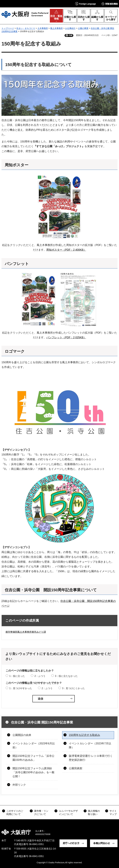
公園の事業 (83, 28)
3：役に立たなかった (66, 676)
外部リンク (19, 785)
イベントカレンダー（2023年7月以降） (90, 745)
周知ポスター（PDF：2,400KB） (66, 250)
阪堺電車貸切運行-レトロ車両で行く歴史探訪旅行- (91, 758)
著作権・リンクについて (41, 813)
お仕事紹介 (70, 28)
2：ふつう (40, 676)
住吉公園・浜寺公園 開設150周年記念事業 (42, 722)
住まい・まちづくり (26, 28)
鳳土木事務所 (57, 28)
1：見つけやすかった (21, 688)
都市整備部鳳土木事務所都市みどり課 (26, 632)
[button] (86, 4)
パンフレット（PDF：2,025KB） (66, 337)
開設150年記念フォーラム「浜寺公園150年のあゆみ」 (33, 758)
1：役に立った (17, 676)
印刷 (71, 35)
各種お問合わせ (102, 843)
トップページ (8, 28)
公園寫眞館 (76, 768)
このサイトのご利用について (15, 813)
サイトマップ (113, 813)
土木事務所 (43, 28)
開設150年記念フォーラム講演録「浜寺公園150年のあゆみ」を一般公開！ (33, 772)
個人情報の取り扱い (94, 813)
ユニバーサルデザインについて (68, 813)
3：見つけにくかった (73, 688)
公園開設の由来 (22, 735)
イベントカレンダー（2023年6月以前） (34, 745)
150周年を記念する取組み (84, 735)
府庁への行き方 (71, 843)
